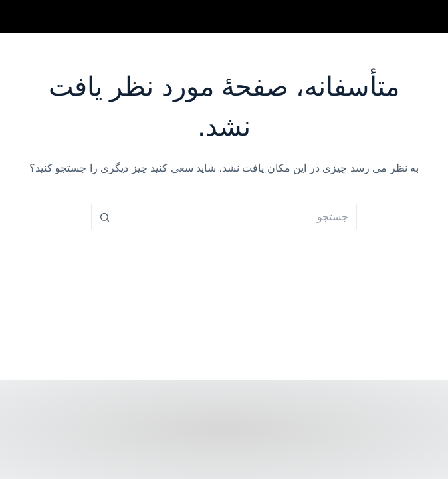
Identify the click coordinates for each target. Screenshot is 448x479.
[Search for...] (237, 217)
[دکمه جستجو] (104, 217)
